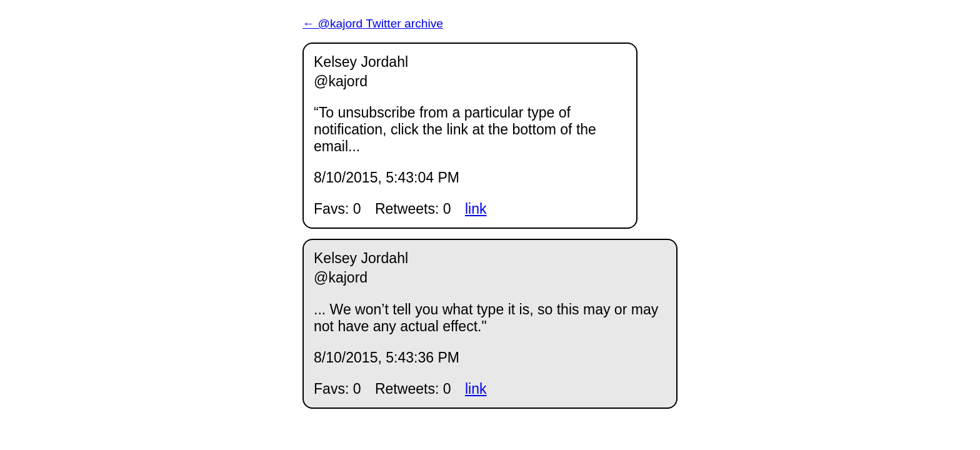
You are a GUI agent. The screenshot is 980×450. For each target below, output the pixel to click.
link (476, 209)
